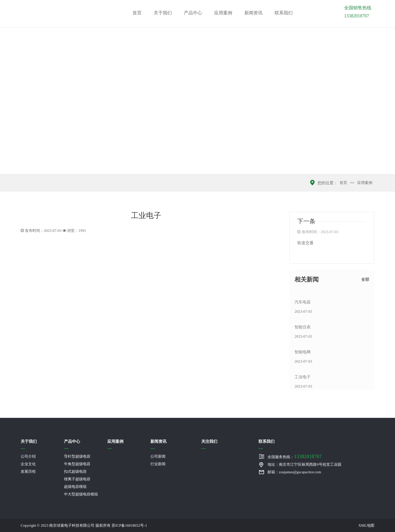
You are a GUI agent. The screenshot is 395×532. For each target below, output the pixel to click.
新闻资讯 (253, 13)
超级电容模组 (75, 487)
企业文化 (28, 464)
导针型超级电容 (77, 456)
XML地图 (366, 525)
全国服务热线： (295, 456)
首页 (137, 13)
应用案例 (223, 13)
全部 (365, 279)
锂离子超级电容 (77, 479)
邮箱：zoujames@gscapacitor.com (294, 472)
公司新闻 (158, 456)
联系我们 (284, 13)
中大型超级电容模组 (81, 494)
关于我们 (163, 13)
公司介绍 (28, 456)
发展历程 (28, 472)
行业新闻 (158, 464)
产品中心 (193, 13)
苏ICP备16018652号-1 (129, 525)
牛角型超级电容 (77, 464)
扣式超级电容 (75, 472)
